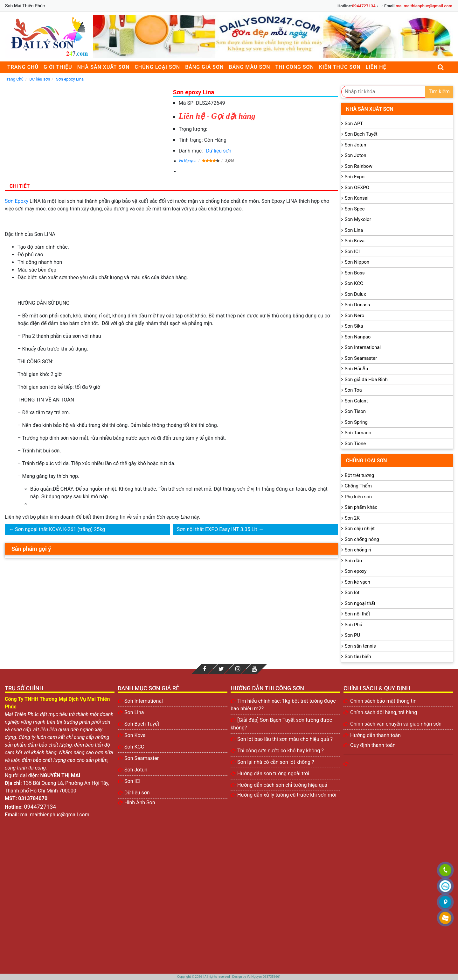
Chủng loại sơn (157, 67)
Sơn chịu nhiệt (360, 529)
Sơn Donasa (357, 305)
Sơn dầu (353, 561)
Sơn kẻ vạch (357, 582)
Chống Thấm (358, 486)
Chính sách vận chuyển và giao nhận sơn (396, 724)
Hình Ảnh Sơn (140, 802)
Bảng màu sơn (249, 67)
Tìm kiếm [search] (439, 92)
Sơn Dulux (355, 294)
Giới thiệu (58, 67)
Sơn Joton (356, 155)
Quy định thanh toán (373, 745)
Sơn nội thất (357, 614)
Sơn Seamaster (361, 358)
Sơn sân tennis (360, 646)
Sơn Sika (354, 326)
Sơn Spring (356, 422)
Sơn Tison (355, 411)
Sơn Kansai (357, 198)
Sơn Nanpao (358, 337)
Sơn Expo (355, 177)
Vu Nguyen (188, 161)
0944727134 (364, 6)
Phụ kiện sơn (358, 497)
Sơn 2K (352, 518)
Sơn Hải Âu (357, 369)
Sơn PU (353, 635)
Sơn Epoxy (17, 201)
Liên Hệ (376, 67)
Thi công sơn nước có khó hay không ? (281, 751)
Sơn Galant (356, 401)
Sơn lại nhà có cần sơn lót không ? (276, 762)
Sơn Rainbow (359, 166)
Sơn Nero (355, 316)
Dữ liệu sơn (219, 151)
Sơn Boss (355, 273)
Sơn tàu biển (358, 657)
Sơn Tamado (358, 433)
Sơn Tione (355, 444)
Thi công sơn (295, 67)
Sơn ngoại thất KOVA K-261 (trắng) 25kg (60, 529)
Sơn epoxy (356, 571)
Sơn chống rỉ (358, 550)
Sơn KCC (354, 283)
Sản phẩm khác (361, 507)
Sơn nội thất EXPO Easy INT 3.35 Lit (217, 529)
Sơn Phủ (354, 625)
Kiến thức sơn (340, 67)
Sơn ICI (352, 252)
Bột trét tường (359, 475)
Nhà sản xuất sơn (104, 67)
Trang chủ (23, 67)
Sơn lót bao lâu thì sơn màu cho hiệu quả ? (285, 739)
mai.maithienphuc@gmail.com (424, 6)
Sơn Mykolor (358, 219)
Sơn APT (354, 124)
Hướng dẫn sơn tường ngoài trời (273, 774)
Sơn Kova (355, 241)
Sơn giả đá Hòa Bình (366, 380)
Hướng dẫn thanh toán (375, 735)
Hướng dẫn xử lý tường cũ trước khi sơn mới (287, 795)
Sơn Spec (355, 209)
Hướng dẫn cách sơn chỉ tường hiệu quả (282, 785)
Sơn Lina (354, 230)
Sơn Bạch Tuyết (361, 134)
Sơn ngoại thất (360, 603)
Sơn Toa (353, 390)
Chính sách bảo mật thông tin (383, 701)
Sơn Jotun (356, 145)
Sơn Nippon (357, 262)
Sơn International (363, 347)
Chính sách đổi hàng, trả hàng (384, 712)
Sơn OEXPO (357, 188)
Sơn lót (352, 593)
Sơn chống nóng (362, 539)
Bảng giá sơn (204, 67)
